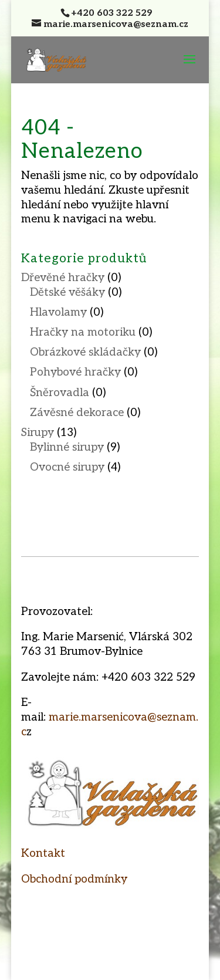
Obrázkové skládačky (85, 352)
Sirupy (38, 433)
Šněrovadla (60, 393)
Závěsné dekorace (77, 413)
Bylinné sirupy (67, 447)
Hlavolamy (58, 312)
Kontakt (43, 854)
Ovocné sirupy (67, 467)
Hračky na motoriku (83, 332)
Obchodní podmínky (74, 879)
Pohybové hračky (75, 372)
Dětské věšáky (67, 293)
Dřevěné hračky (63, 278)
